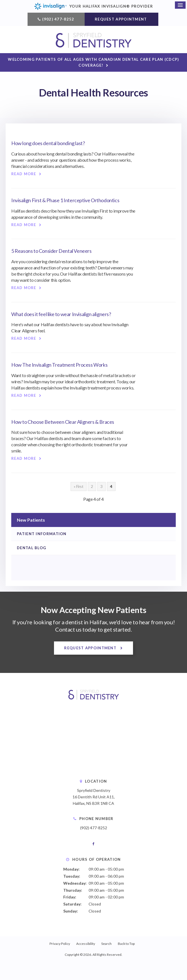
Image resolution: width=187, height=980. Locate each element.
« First (78, 486)
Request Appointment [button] (121, 19)
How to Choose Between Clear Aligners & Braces (63, 422)
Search (106, 944)
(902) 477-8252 (58, 19)
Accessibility (86, 944)
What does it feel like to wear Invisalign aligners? (61, 314)
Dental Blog (31, 548)
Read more (24, 174)
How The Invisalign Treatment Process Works (59, 365)
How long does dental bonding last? (48, 143)
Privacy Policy (60, 944)
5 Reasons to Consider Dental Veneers (51, 251)
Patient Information (42, 534)
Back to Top (126, 944)
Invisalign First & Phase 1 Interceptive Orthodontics (65, 200)
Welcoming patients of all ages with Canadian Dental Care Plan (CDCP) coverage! (93, 62)
